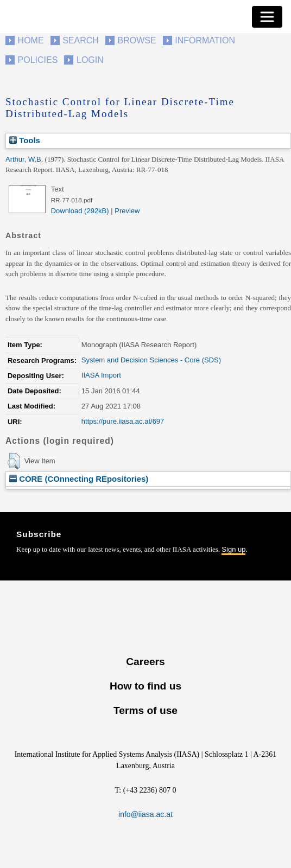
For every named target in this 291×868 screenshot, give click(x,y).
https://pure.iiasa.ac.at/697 (123, 421)
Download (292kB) (80, 211)
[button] (14, 461)
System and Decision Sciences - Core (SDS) (151, 360)
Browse (137, 40)
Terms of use (145, 710)
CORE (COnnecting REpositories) (79, 479)
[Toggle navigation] (267, 17)
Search (81, 40)
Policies (38, 60)
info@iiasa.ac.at (145, 814)
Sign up (233, 549)
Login (90, 60)
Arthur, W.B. (24, 159)
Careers (145, 662)
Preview (127, 211)
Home (31, 40)
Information (205, 40)
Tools (25, 140)
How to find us (145, 686)
